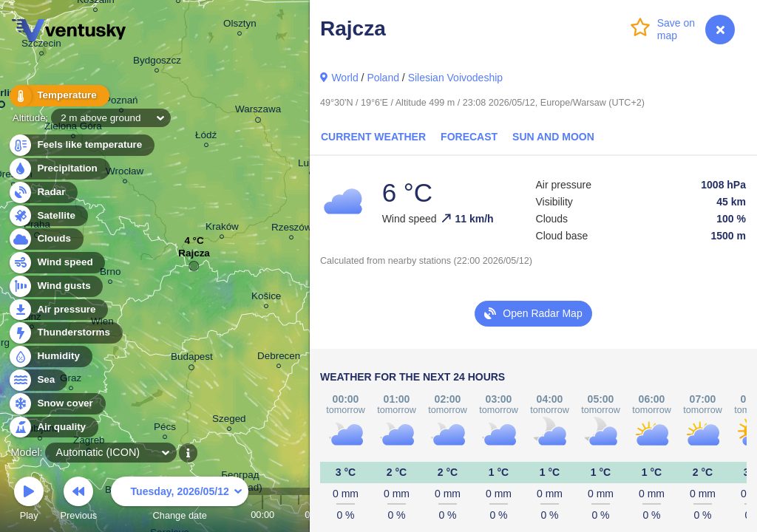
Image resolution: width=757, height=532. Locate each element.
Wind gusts (55, 286)
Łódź (206, 137)
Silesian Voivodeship (455, 78)
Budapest (192, 359)
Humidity (50, 357)
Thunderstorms (65, 333)
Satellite (48, 216)
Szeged (229, 421)
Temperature (58, 96)
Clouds (45, 239)
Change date (180, 501)
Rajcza (194, 257)
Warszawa (258, 112)
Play (29, 501)
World (344, 78)
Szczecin (41, 45)
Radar (43, 192)
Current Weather (373, 137)
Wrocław (125, 173)
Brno (110, 274)
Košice (266, 298)
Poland (383, 78)
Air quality (53, 427)
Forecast (469, 137)
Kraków (222, 229)
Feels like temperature (81, 145)
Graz (71, 380)
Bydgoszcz (157, 62)
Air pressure (58, 310)
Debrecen (279, 358)
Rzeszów (292, 229)
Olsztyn (240, 25)
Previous (78, 501)
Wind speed (57, 263)
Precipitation (59, 169)
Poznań (121, 102)
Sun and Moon (553, 137)
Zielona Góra (73, 128)
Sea (37, 380)
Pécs (165, 429)
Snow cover (57, 404)
